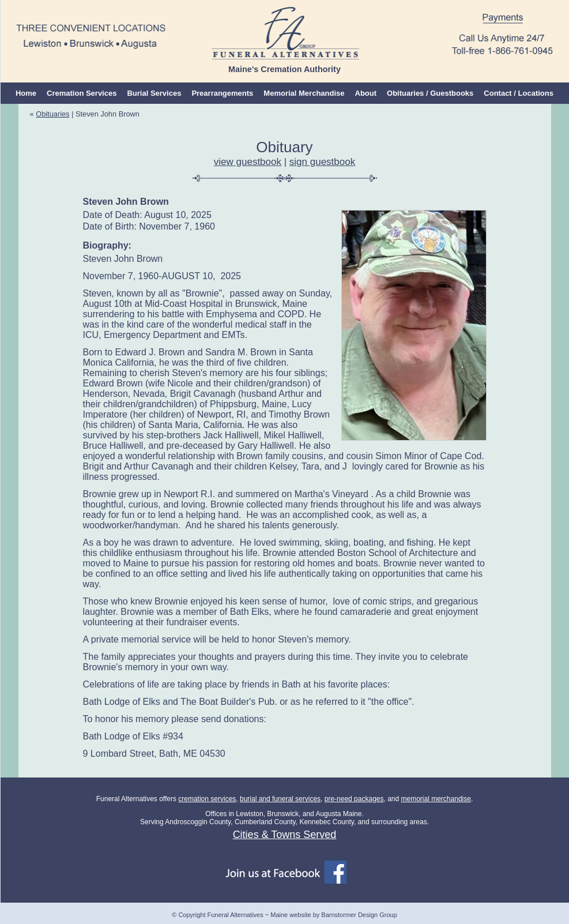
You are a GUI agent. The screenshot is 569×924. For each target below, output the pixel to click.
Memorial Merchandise (304, 93)
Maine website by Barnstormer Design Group (334, 915)
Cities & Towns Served (285, 835)
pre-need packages (354, 799)
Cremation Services (82, 93)
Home (26, 93)
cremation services (207, 799)
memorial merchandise (436, 799)
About (366, 93)
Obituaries (52, 114)
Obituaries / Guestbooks (430, 93)
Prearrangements (222, 93)
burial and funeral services (280, 799)
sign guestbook (322, 162)
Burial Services (154, 93)
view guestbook (248, 162)
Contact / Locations (519, 93)
